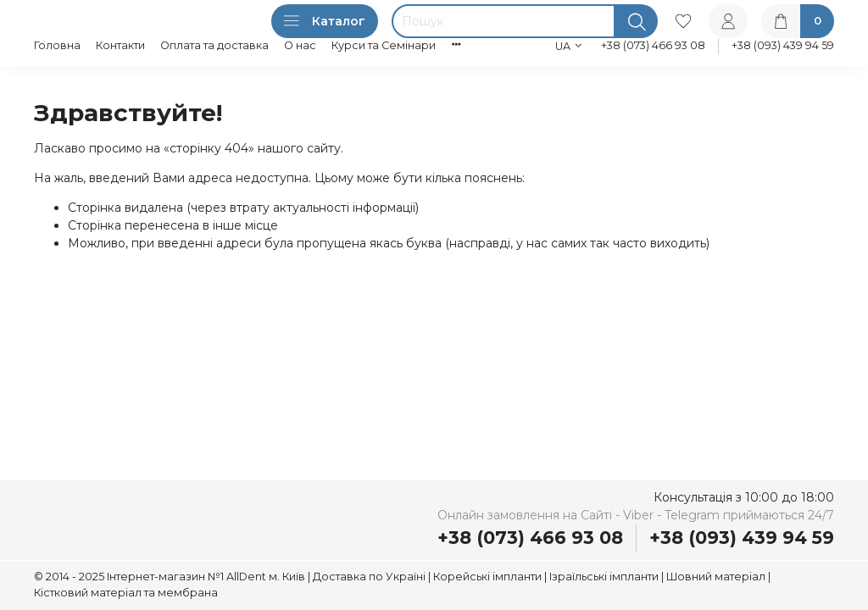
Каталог (325, 21)
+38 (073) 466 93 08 (653, 45)
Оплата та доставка (214, 45)
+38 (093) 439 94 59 (783, 45)
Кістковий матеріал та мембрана (126, 593)
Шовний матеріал (716, 577)
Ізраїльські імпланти (604, 577)
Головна (57, 45)
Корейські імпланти (487, 577)
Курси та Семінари (384, 45)
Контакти (120, 45)
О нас (300, 45)
